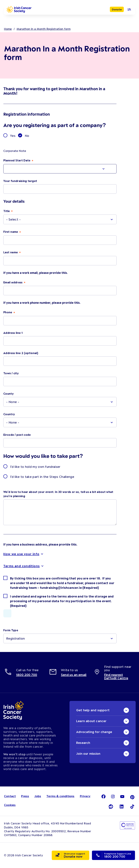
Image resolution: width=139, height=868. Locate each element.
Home (8, 29)
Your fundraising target (20, 181)
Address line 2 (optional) (21, 353)
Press (25, 796)
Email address (13, 282)
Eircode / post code (17, 435)
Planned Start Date (17, 160)
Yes (13, 136)
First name (11, 232)
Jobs (38, 796)
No (27, 136)
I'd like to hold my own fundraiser (35, 467)
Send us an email (74, 675)
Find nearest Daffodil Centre (116, 676)
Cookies (10, 805)
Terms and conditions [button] (22, 566)
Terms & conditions (60, 796)
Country (9, 414)
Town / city (11, 373)
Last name (11, 252)
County (8, 393)
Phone (8, 312)
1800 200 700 (27, 675)
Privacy (85, 796)
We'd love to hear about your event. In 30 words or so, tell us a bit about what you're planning (58, 494)
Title (7, 211)
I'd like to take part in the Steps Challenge (42, 477)
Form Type (11, 630)
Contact (10, 796)
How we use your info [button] (21, 554)
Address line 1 (13, 333)
